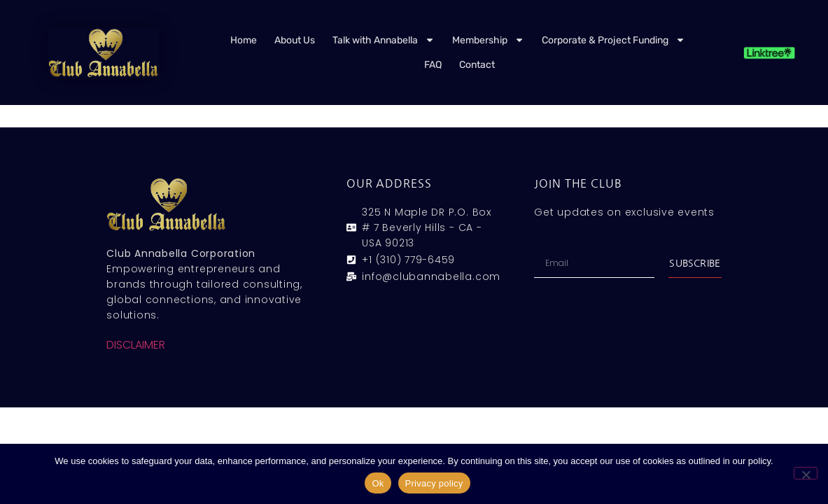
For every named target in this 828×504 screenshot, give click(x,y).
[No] (806, 473)
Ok (378, 483)
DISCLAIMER (136, 345)
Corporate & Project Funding (613, 40)
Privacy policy (434, 483)
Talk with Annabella (384, 40)
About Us (295, 40)
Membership (488, 40)
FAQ (433, 65)
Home (244, 40)
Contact (477, 65)
